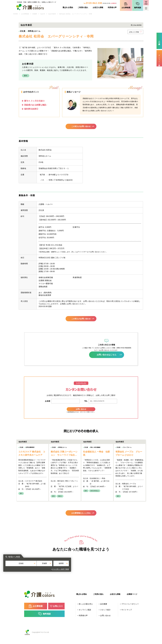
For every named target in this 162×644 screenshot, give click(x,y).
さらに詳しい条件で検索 (104, 577)
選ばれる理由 (68, 7)
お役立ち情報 (98, 7)
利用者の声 (112, 7)
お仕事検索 (126, 8)
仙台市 (43, 14)
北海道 (60, 572)
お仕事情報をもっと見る (81, 519)
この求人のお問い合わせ (81, 127)
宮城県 (35, 14)
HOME (16, 14)
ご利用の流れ (83, 7)
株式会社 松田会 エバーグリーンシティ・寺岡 (76, 14)
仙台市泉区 (52, 14)
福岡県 (102, 572)
